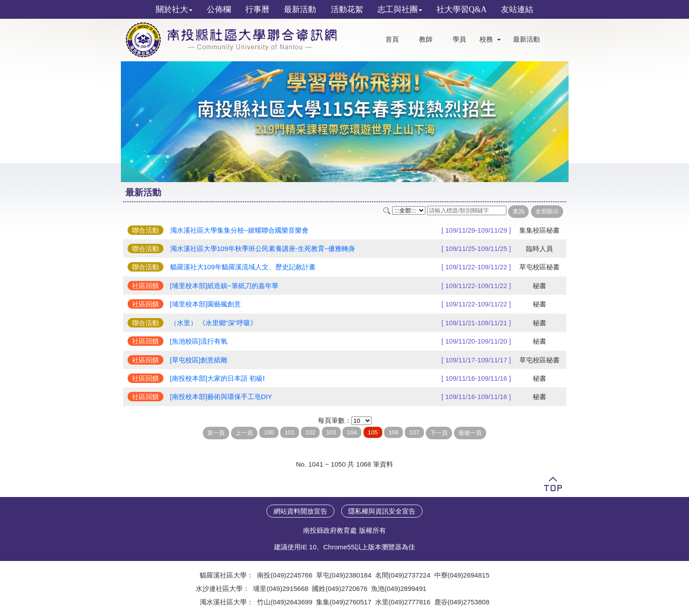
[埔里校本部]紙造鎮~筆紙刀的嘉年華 (224, 286)
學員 (459, 39)
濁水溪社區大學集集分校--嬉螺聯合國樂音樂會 (240, 230)
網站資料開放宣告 (300, 511)
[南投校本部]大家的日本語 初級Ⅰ (218, 378)
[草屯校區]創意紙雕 (199, 360)
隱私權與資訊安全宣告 (382, 511)
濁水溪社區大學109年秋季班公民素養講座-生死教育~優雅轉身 (263, 249)
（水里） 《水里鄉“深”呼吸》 (214, 323)
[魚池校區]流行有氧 (199, 341)
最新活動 (526, 39)
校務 (486, 39)
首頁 (392, 39)
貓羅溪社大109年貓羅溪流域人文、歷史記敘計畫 (243, 267)
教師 (426, 39)
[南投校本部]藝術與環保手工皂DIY (221, 397)
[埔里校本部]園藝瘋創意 (205, 304)
